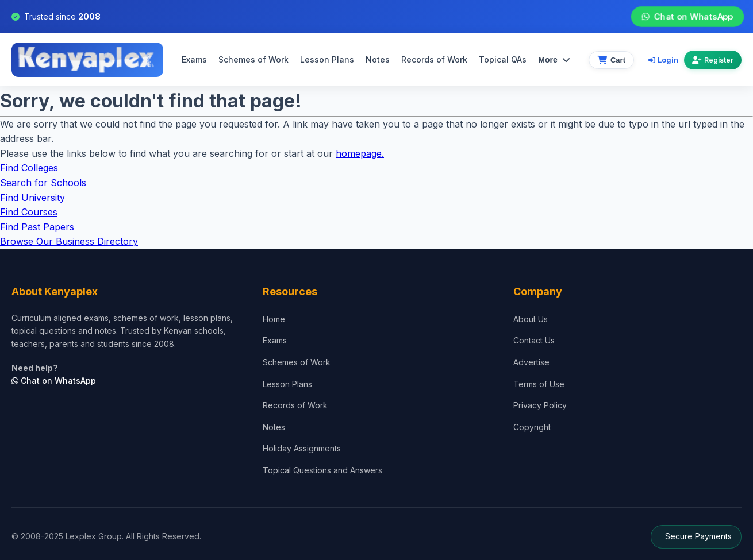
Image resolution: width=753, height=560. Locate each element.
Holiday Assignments (302, 448)
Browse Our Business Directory (69, 241)
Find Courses (29, 212)
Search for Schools (43, 183)
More (554, 60)
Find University (32, 198)
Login (663, 60)
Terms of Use (539, 384)
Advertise (531, 362)
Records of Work (434, 59)
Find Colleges (29, 168)
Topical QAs (503, 59)
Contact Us (534, 340)
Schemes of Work (253, 59)
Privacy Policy (540, 405)
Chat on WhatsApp (687, 17)
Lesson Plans (327, 59)
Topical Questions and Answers (322, 470)
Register (713, 60)
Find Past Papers (37, 227)
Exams (194, 59)
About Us (531, 319)
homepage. (360, 153)
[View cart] (611, 60)
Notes (378, 59)
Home (274, 319)
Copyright (532, 427)
